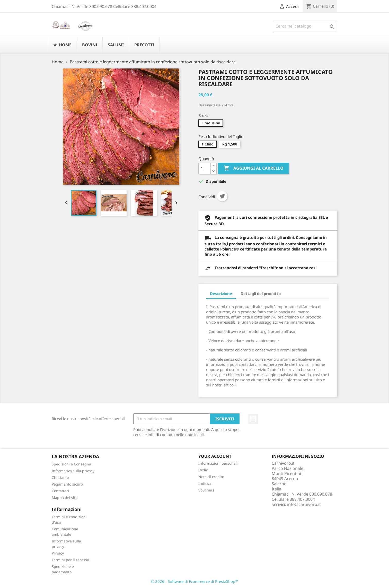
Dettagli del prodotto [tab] (261, 293)
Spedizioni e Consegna (71, 464)
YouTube (253, 419)
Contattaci (60, 491)
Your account (215, 456)
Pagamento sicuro (67, 484)
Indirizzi (205, 483)
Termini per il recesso (70, 560)
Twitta (222, 196)
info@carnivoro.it (304, 504)
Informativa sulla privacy (73, 471)
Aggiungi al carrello (254, 168)
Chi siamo (60, 477)
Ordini (204, 470)
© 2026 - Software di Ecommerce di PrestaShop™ (195, 581)
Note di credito (211, 477)
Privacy (58, 553)
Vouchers (206, 490)
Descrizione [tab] (221, 293)
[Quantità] (205, 168)
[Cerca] (305, 26)
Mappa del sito (65, 498)
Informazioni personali (218, 463)
